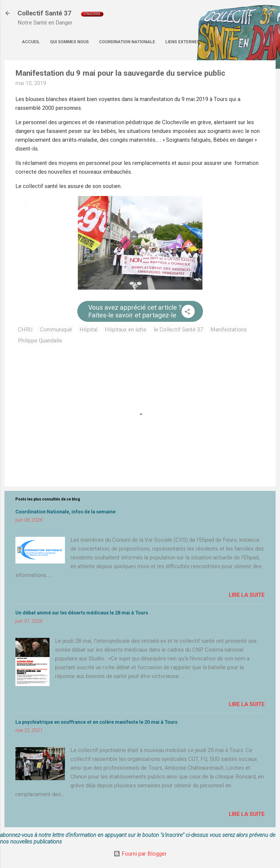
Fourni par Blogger (140, 854)
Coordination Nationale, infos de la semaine (65, 512)
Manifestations (229, 330)
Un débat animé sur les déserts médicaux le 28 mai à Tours (82, 613)
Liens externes (182, 42)
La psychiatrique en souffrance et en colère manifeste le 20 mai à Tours (96, 722)
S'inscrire (92, 14)
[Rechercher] (272, 14)
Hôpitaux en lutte (126, 330)
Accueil (31, 42)
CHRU (25, 330)
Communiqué (56, 330)
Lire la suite (247, 595)
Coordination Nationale (127, 42)
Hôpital (88, 330)
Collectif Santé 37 (45, 13)
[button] (187, 312)
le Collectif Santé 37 (178, 330)
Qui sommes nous (69, 42)
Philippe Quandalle (40, 341)
